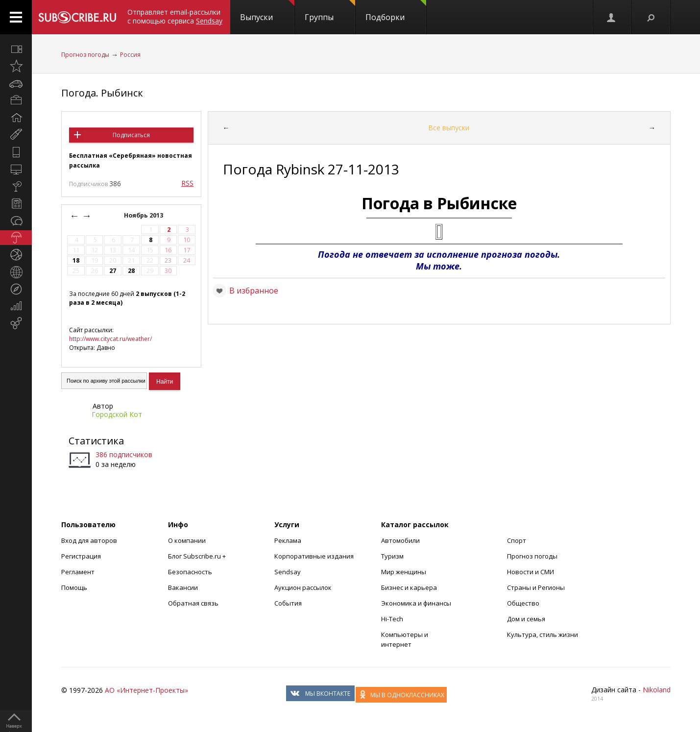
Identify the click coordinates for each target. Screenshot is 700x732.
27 (113, 271)
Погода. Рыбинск (102, 93)
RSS (187, 183)
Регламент (78, 572)
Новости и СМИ (531, 572)
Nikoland (657, 690)
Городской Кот (117, 414)
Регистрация (81, 556)
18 (76, 260)
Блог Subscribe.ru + (198, 556)
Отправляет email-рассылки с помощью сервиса (175, 16)
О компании (187, 540)
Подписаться (131, 135)
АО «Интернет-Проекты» (146, 690)
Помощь (74, 587)
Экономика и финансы (416, 603)
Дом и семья (526, 619)
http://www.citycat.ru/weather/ (110, 339)
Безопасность (190, 572)
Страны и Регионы (536, 587)
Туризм (392, 556)
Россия (130, 55)
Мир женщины (404, 572)
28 (131, 271)
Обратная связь (193, 603)
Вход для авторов (89, 540)
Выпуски (267, 11)
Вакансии (183, 587)
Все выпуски (449, 128)
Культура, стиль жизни (543, 634)
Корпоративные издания (314, 556)
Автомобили (400, 540)
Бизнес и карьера (409, 587)
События (288, 603)
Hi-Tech (392, 619)
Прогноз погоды (85, 55)
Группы (330, 11)
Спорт (517, 540)
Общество (523, 603)
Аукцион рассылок (303, 587)
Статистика (96, 441)
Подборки (396, 11)
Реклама (288, 540)
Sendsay (288, 572)
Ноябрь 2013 (144, 215)
